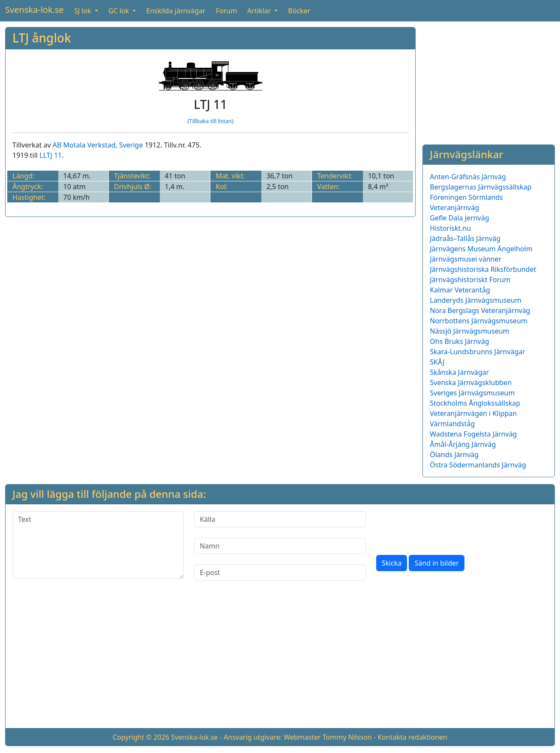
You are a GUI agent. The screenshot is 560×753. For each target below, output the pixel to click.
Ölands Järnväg (454, 455)
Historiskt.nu (450, 228)
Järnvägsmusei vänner (466, 259)
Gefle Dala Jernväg (459, 218)
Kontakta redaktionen (412, 737)
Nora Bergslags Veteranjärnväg (480, 310)
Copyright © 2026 (141, 737)
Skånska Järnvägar (459, 372)
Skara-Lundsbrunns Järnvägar (478, 352)
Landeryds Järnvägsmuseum (475, 300)
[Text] (98, 545)
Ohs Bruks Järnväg (459, 341)
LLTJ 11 (51, 155)
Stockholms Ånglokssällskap (475, 403)
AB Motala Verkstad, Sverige (98, 145)
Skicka (392, 563)
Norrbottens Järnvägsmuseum (479, 321)
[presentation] (441, 528)
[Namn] (280, 546)
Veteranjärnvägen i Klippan (473, 413)
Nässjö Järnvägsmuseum (469, 331)
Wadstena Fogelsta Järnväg (473, 434)
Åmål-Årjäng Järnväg (463, 444)
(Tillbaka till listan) (210, 121)
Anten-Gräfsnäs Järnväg (468, 177)
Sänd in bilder (436, 563)
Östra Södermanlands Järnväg (478, 465)
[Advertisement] (489, 81)
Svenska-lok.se (34, 10)
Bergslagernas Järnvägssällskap (481, 187)
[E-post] (280, 572)
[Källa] (280, 519)
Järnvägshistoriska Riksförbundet (483, 269)
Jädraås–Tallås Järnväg (465, 238)
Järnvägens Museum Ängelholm (481, 249)
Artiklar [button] (260, 11)
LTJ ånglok (42, 38)
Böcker (299, 11)
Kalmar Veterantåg (460, 290)
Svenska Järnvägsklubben (471, 383)
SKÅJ (437, 362)
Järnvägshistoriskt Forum (470, 280)
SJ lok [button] (84, 11)
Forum (226, 11)
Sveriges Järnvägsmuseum (472, 393)
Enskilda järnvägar (176, 11)
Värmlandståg (452, 424)
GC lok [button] (120, 11)
